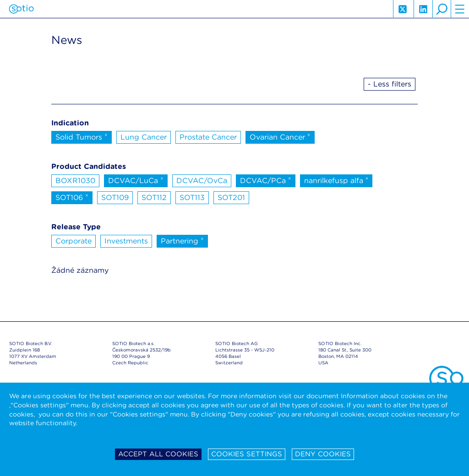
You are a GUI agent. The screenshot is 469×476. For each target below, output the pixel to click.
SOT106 (72, 197)
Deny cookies (323, 454)
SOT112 (154, 197)
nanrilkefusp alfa (336, 180)
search (442, 9)
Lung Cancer (144, 137)
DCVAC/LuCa (136, 180)
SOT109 (115, 197)
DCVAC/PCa (266, 180)
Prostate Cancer (208, 137)
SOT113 (192, 197)
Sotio (21, 9)
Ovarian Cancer (280, 136)
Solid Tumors (82, 136)
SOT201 (231, 197)
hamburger (460, 9)
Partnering (182, 240)
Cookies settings (247, 454)
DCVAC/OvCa (202, 181)
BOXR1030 (75, 181)
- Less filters (390, 84)
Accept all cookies (158, 454)
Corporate (74, 241)
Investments (126, 241)
